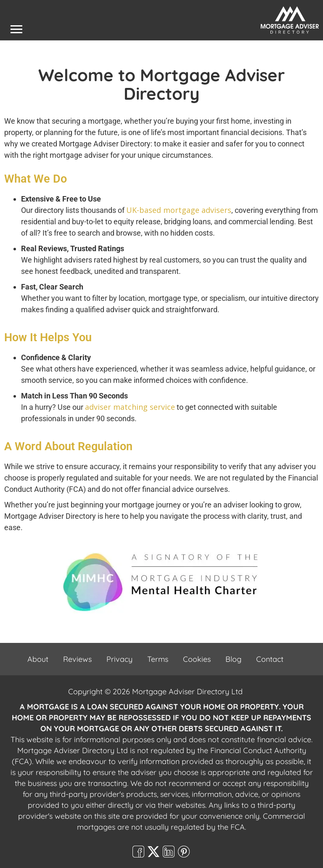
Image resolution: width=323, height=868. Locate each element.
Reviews (77, 659)
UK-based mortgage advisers (179, 210)
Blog (233, 659)
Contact (270, 659)
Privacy (119, 659)
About (38, 659)
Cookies (197, 659)
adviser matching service (130, 407)
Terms (158, 659)
